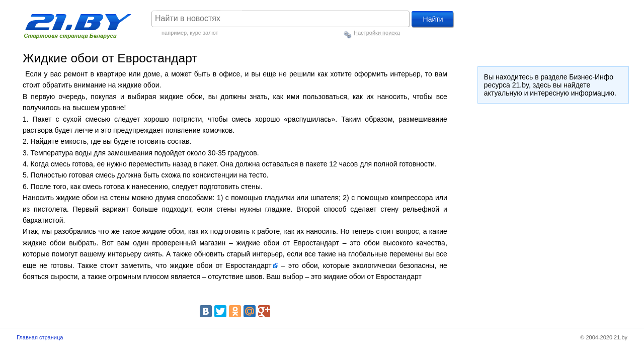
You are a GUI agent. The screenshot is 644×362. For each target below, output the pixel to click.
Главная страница (40, 337)
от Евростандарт (244, 265)
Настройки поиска (377, 33)
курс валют (204, 33)
